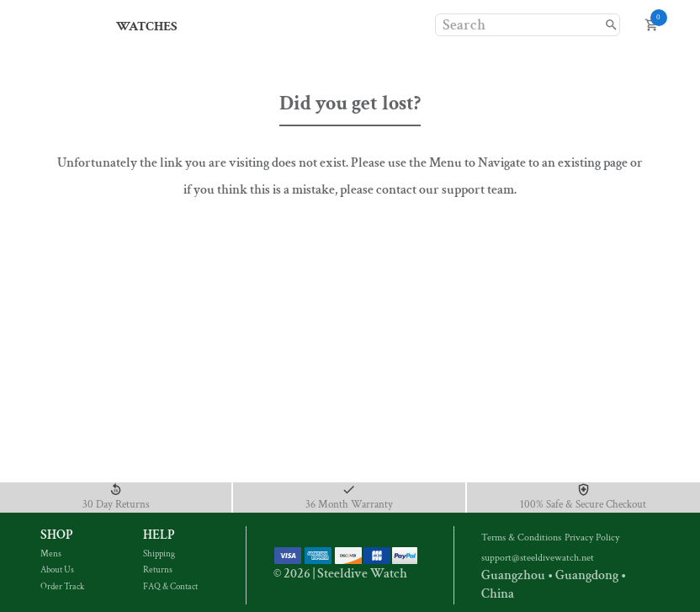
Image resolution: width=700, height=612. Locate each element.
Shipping (170, 554)
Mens (67, 554)
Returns (170, 570)
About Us (67, 570)
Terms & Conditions (523, 537)
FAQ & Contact (170, 587)
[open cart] (652, 25)
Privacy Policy (594, 537)
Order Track (67, 587)
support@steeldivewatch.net (538, 558)
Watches (147, 27)
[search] (611, 25)
